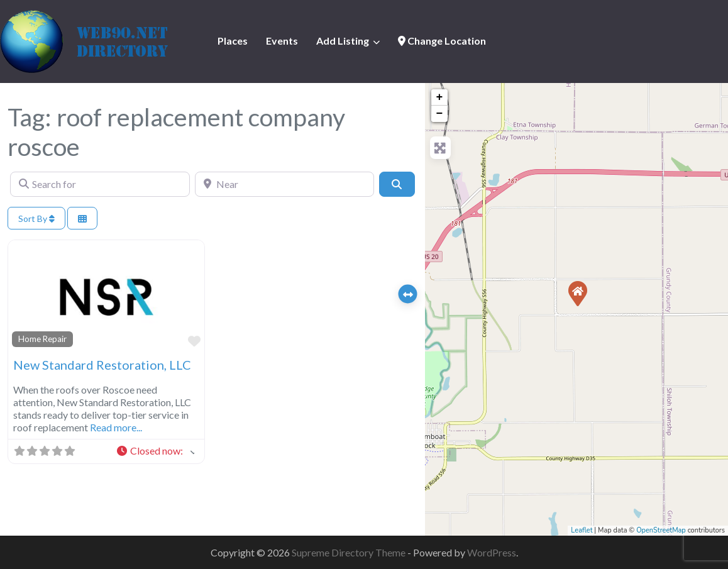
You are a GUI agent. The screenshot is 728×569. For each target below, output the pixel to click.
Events (282, 41)
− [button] (440, 114)
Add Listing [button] (343, 41)
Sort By (36, 218)
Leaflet (582, 530)
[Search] (397, 184)
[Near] (285, 184)
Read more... (116, 427)
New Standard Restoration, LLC (102, 365)
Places (233, 41)
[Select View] (82, 218)
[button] (155, 451)
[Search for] (100, 184)
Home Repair (42, 339)
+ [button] (440, 97)
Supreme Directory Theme (350, 552)
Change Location (442, 41)
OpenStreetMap (661, 530)
